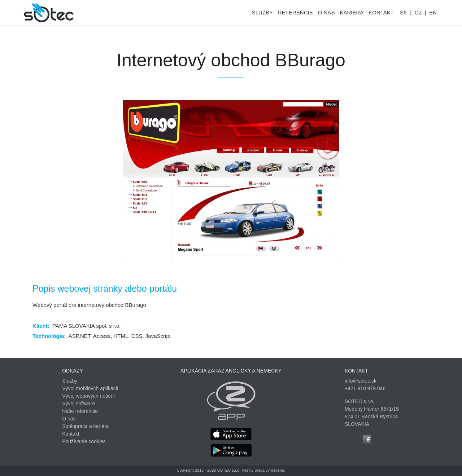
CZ (418, 12)
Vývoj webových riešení (88, 396)
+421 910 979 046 (365, 388)
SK (404, 12)
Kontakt (71, 434)
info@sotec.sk (361, 381)
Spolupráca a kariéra (85, 426)
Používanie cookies (84, 441)
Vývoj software (79, 404)
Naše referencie (80, 411)
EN (433, 12)
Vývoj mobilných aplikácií (90, 388)
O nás (69, 419)
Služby (70, 381)
